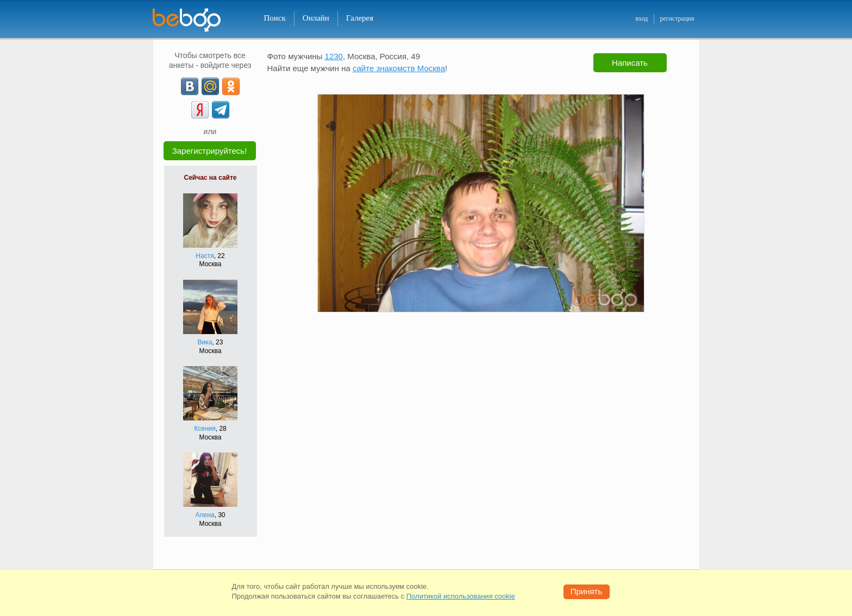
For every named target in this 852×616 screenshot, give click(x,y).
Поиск (275, 18)
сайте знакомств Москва (399, 68)
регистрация (677, 18)
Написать (630, 63)
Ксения (205, 429)
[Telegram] (221, 110)
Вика (205, 342)
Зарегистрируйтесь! (210, 151)
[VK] (190, 86)
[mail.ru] (210, 86)
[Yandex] (200, 110)
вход (641, 18)
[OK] (231, 86)
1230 (334, 56)
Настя (205, 256)
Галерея (360, 18)
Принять (587, 591)
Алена (205, 515)
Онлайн (316, 18)
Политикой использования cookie (461, 596)
